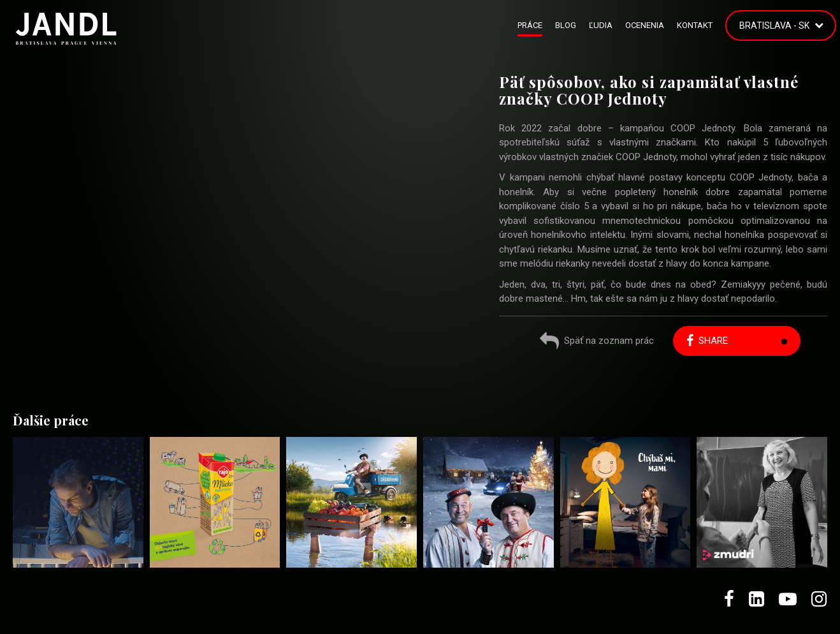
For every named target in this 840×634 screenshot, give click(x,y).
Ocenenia (645, 25)
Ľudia (601, 25)
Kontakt (695, 25)
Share (707, 341)
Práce (530, 25)
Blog (566, 25)
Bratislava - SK (774, 26)
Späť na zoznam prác (597, 342)
